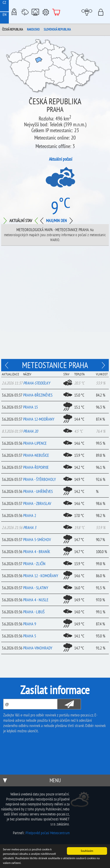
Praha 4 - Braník (37, 552)
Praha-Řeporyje (36, 467)
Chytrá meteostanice (35, 12)
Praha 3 (30, 528)
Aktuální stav (21, 221)
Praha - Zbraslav (37, 503)
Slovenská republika (57, 29)
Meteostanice (25, 12)
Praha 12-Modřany (39, 419)
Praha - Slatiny (36, 588)
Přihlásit (103, 12)
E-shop (56, 12)
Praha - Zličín (34, 564)
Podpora (46, 12)
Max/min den (56, 221)
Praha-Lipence (35, 443)
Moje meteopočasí (88, 12)
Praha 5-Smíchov (37, 540)
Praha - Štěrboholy (39, 479)
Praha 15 (31, 407)
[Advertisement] (55, 304)
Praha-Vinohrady (38, 648)
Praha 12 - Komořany (41, 576)
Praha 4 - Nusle (36, 600)
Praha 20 (31, 431)
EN (5, 15)
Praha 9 (30, 624)
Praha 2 (30, 516)
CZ (4, 2)
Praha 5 (30, 636)
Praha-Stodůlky (37, 383)
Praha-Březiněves (38, 395)
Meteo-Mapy (14, 12)
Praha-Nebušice (36, 455)
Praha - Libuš (34, 612)
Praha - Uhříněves (38, 491)
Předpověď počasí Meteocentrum (48, 833)
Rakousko (33, 29)
